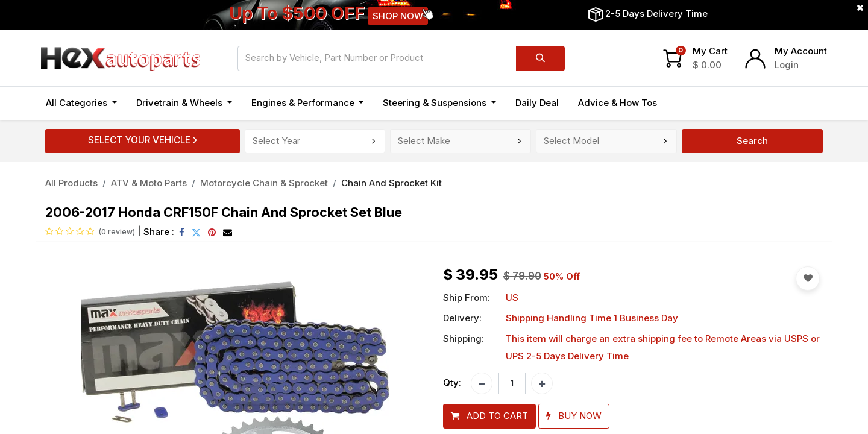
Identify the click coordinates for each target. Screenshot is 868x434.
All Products (71, 183)
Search (752, 141)
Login (787, 65)
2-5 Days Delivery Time (656, 14)
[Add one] (542, 383)
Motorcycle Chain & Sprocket (264, 183)
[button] (489, 416)
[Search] (540, 58)
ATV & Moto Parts (149, 183)
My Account (801, 51)
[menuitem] (537, 103)
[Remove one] (482, 383)
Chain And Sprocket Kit (392, 183)
